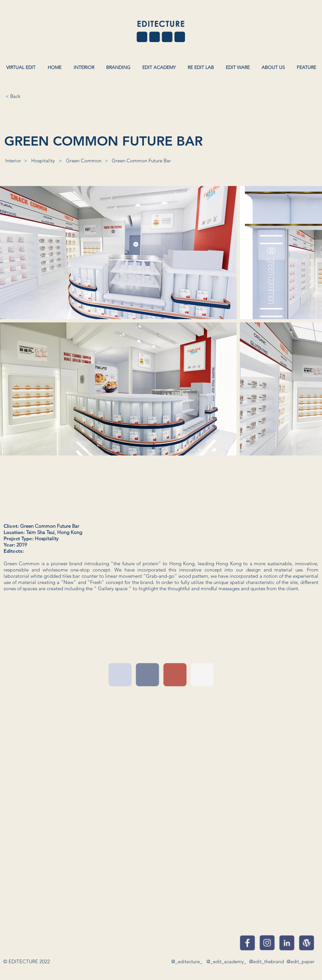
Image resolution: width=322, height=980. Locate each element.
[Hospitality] (43, 160)
